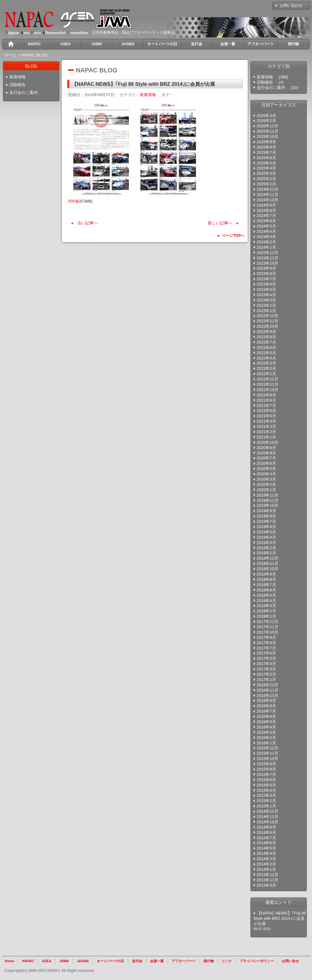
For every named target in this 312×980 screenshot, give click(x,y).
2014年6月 (266, 843)
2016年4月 (266, 727)
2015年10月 (268, 759)
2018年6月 (266, 590)
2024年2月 (266, 242)
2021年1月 (266, 437)
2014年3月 (266, 859)
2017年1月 (266, 680)
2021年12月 (268, 379)
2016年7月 (266, 711)
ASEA (47, 961)
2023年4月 (266, 295)
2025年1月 (266, 184)
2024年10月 (268, 200)
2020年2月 (266, 485)
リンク (227, 961)
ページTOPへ (233, 236)
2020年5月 (266, 469)
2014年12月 (268, 811)
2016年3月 (266, 732)
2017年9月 (266, 637)
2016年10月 (268, 696)
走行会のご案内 (24, 93)
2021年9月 (266, 395)
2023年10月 (268, 263)
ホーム (11, 55)
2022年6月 (266, 348)
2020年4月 (266, 474)
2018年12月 (268, 558)
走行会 (137, 961)
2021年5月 (266, 416)
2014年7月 (266, 838)
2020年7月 (266, 458)
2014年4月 (266, 853)
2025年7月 (266, 152)
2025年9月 (266, 142)
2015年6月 (266, 780)
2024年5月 (266, 226)
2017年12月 (268, 622)
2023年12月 (268, 253)
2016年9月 (266, 701)
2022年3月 (266, 363)
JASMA (83, 961)
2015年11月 (268, 753)
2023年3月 (266, 300)
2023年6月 (266, 284)
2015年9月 (266, 764)
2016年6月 (266, 716)
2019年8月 (266, 516)
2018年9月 (266, 574)
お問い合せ (290, 961)
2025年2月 (266, 179)
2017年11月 (268, 627)
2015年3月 (266, 795)
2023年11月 (268, 258)
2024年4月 (266, 231)
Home (10, 961)
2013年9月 (266, 885)
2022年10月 (268, 326)
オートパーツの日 (110, 961)
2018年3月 (266, 606)
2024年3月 (266, 237)
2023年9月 (266, 268)
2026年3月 (266, 116)
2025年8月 (266, 147)
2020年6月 (266, 463)
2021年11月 (268, 384)
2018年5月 (266, 595)
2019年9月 (266, 511)
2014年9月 (266, 827)
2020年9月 (266, 448)
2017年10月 (268, 632)
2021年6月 (266, 411)
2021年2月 (266, 432)
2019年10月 (268, 505)
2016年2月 (266, 738)
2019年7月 (266, 521)
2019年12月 (268, 495)
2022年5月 (266, 353)
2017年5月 (266, 658)
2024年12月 (268, 189)
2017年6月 (266, 653)
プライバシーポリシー (257, 961)
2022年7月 (266, 342)
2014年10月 (268, 822)
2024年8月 (266, 211)
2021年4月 (266, 421)
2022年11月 (268, 321)
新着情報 (17, 77)
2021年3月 (266, 426)
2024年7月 (266, 216)
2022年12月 (268, 316)
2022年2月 (266, 368)
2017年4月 (266, 664)
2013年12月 (268, 875)
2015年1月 (266, 806)
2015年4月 (266, 790)
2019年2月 (266, 548)
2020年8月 (266, 453)
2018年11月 (268, 563)
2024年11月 (268, 195)
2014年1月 (266, 869)
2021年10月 (268, 390)
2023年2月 (266, 305)
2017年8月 (266, 643)
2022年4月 (266, 358)
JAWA (64, 961)
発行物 (209, 961)
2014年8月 (266, 833)
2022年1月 (266, 374)
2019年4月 (266, 537)
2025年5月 (266, 163)
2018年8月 (266, 579)
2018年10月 (268, 569)
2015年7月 (266, 774)
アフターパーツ (184, 961)
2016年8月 (266, 706)
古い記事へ (88, 223)
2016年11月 (268, 690)
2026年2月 (266, 121)
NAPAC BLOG (35, 55)
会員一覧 (157, 961)
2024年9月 (266, 205)
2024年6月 (266, 221)
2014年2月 (266, 864)
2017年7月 (266, 648)
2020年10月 (268, 442)
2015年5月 (266, 785)
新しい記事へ (220, 223)
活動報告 (17, 85)
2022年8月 (266, 337)
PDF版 (74, 201)
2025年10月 (268, 137)
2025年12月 (268, 126)
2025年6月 (266, 158)
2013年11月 (268, 880)
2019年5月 (266, 532)
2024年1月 (266, 247)
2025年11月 (268, 131)
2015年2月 (266, 801)
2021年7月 (266, 406)
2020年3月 (266, 479)
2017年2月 (266, 674)
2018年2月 (266, 611)
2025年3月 (266, 173)
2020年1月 (266, 490)
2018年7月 (266, 585)
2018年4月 (266, 601)
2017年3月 (266, 669)
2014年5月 (266, 848)
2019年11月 (268, 500)
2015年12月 (268, 748)
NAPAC (28, 961)
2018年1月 (266, 616)
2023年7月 (266, 279)
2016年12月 (268, 685)
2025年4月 (266, 168)
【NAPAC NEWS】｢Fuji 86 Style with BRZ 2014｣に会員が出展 (280, 918)
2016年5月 (266, 722)
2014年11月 (268, 817)
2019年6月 (266, 527)
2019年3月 (266, 543)
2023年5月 (266, 289)
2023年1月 (266, 311)
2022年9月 (266, 332)
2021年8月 (266, 400)
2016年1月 (266, 743)
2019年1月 (266, 553)
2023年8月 (266, 274)
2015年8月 (266, 769)
